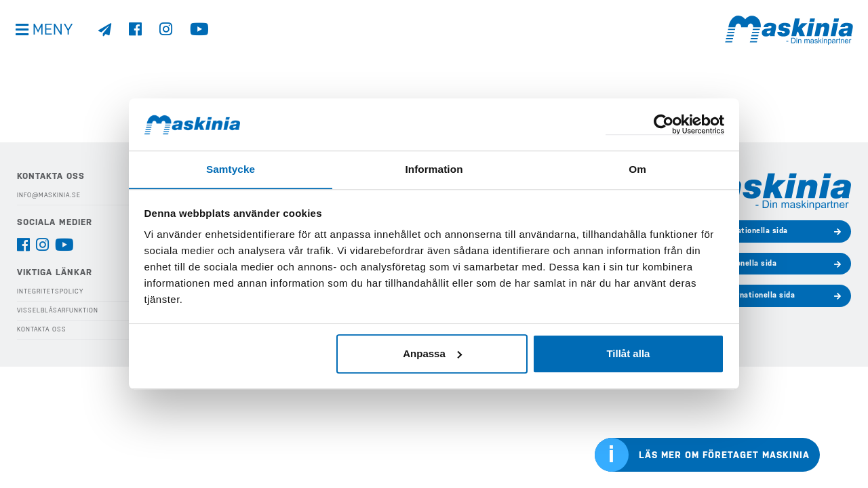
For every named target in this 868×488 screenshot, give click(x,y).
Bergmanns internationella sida (736, 295)
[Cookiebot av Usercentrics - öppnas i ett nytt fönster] (665, 124)
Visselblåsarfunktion (58, 310)
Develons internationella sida (733, 231)
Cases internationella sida (727, 263)
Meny (54, 34)
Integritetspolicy (50, 291)
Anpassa (432, 353)
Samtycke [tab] (231, 169)
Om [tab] (637, 169)
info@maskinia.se (49, 195)
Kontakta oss (42, 329)
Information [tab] (434, 169)
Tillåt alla (628, 353)
